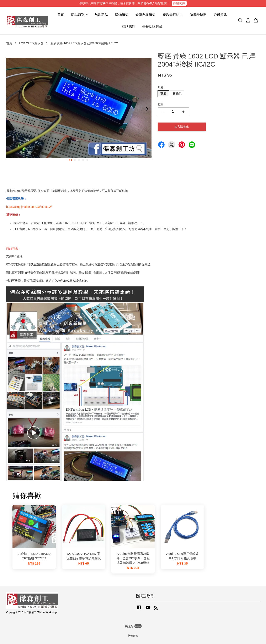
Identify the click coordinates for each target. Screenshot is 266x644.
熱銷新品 (101, 15)
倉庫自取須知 (145, 15)
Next (146, 109)
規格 (161, 87)
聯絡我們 (128, 27)
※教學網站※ (173, 15)
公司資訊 (220, 15)
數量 (161, 104)
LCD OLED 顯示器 (31, 43)
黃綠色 (177, 94)
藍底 (163, 94)
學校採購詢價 (152, 27)
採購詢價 (179, 3)
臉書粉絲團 (198, 15)
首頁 (61, 15)
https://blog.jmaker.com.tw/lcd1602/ (29, 207)
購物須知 (122, 15)
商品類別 (80, 15)
